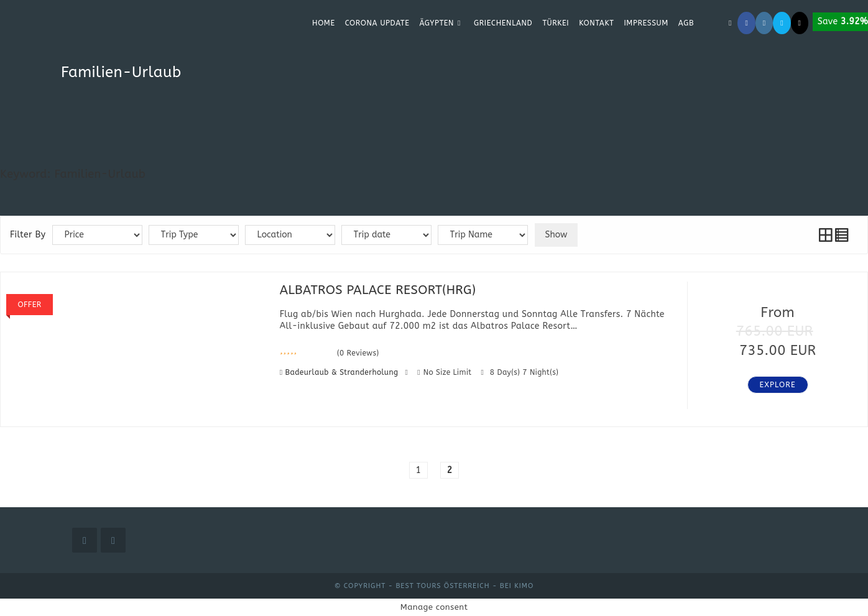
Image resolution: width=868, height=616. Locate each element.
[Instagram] (113, 540)
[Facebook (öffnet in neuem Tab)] (746, 23)
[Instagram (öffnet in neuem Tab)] (764, 23)
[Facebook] (85, 540)
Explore (778, 385)
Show (556, 235)
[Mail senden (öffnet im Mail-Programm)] (782, 23)
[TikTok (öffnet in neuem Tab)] (800, 23)
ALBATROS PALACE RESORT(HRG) (378, 290)
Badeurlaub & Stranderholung (343, 372)
